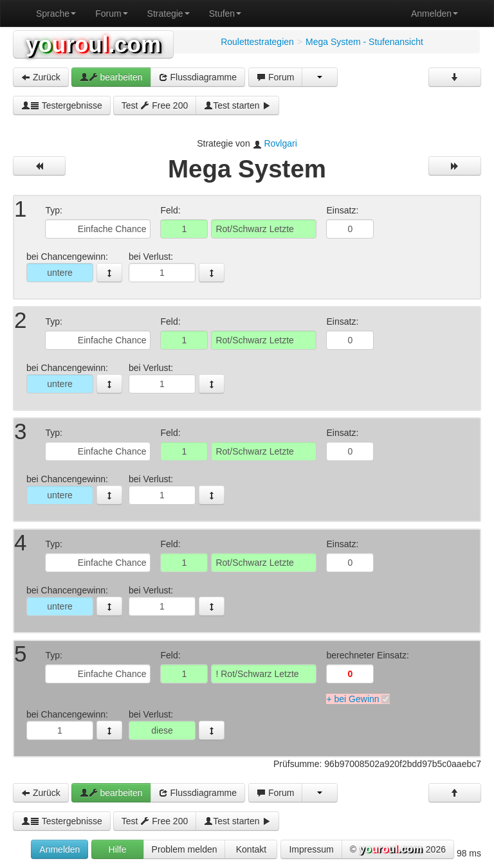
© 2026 (398, 850)
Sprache (56, 14)
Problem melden (185, 849)
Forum (111, 14)
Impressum (311, 849)
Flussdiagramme (198, 77)
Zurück (41, 77)
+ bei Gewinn (352, 699)
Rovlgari (280, 143)
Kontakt (251, 849)
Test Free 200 (155, 105)
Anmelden (435, 14)
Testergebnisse (62, 105)
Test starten (237, 105)
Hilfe (118, 849)
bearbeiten (111, 77)
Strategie (169, 14)
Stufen (225, 14)
